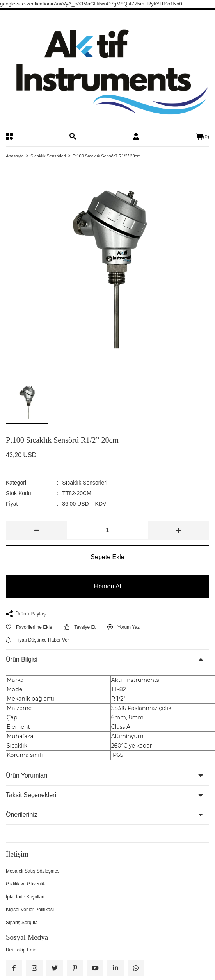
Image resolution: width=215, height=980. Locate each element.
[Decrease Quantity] (37, 530)
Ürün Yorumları (27, 775)
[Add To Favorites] (29, 627)
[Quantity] (108, 530)
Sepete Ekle (107, 557)
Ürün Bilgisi (22, 659)
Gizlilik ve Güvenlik (26, 884)
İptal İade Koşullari (25, 897)
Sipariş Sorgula (22, 923)
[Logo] (107, 72)
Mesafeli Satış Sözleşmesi (33, 871)
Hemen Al (107, 586)
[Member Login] (136, 136)
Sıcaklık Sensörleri (85, 483)
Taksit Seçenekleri (31, 795)
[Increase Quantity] (178, 530)
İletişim (17, 854)
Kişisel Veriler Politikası (30, 910)
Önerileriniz (22, 815)
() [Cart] (203, 137)
